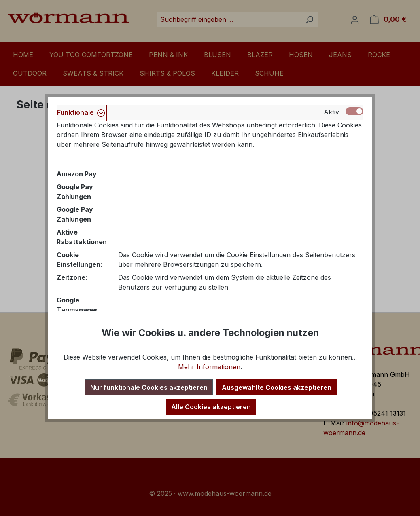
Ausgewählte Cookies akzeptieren (277, 387)
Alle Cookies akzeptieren (211, 407)
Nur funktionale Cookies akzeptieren (149, 387)
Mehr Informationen (209, 367)
